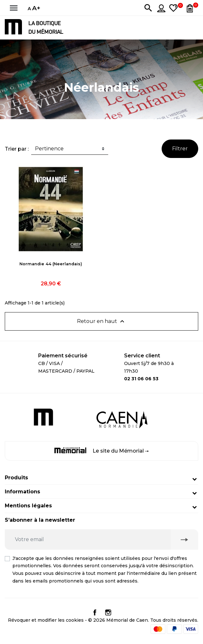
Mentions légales (28, 506)
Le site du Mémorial (101, 451)
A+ (36, 8)
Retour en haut (101, 321)
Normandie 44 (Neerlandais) (51, 264)
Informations (22, 492)
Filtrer (180, 149)
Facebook (95, 612)
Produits (16, 478)
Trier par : (17, 149)
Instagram (108, 612)
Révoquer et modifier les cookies (46, 620)
